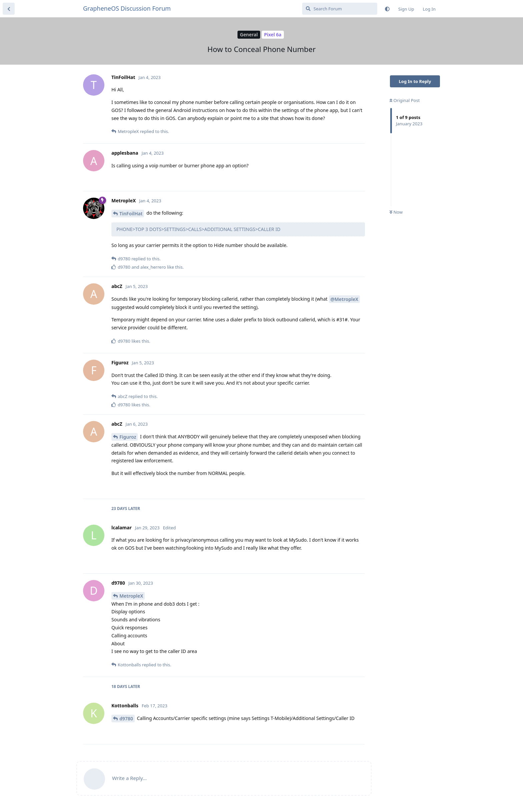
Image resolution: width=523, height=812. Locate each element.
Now (396, 212)
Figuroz (128, 437)
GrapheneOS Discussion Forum (127, 8)
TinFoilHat (131, 213)
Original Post (405, 100)
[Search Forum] (340, 9)
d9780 (126, 718)
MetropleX (131, 596)
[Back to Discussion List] (9, 9)
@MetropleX (345, 299)
